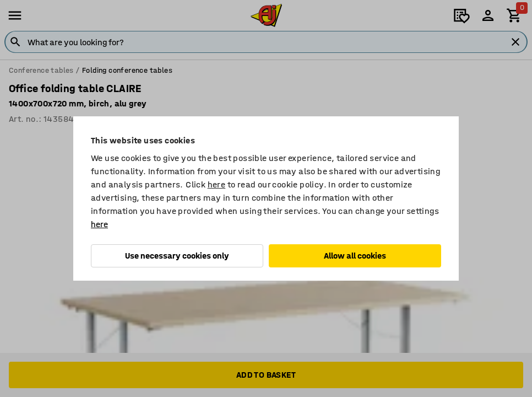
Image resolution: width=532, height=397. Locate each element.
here (217, 184)
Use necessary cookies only (177, 256)
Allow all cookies (355, 256)
